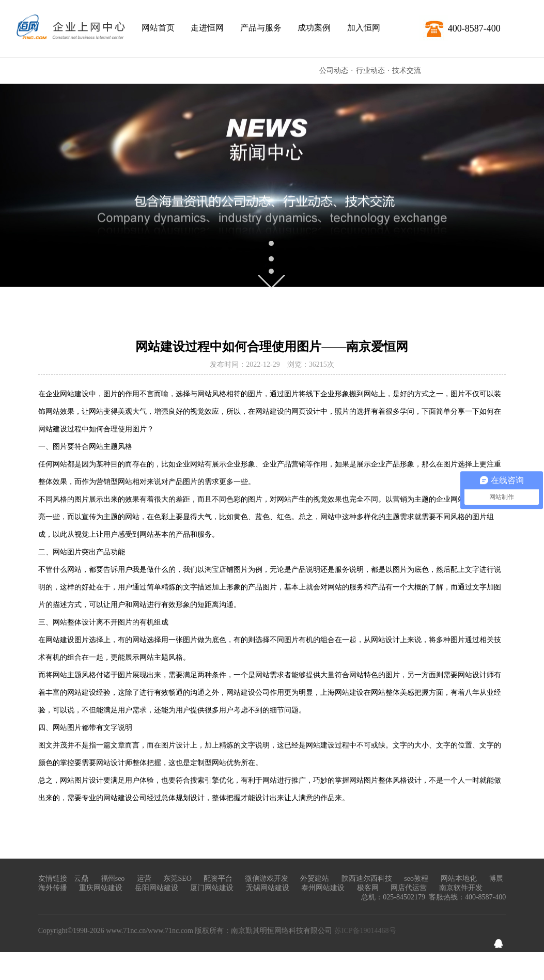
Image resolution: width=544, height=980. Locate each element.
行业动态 (370, 71)
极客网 (368, 888)
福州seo (113, 878)
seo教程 (416, 878)
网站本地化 (459, 878)
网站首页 (158, 28)
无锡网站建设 (268, 888)
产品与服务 (261, 28)
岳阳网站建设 (157, 888)
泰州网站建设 (323, 888)
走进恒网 (207, 28)
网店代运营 (409, 888)
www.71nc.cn (126, 931)
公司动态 (334, 71)
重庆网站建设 (101, 888)
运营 (144, 878)
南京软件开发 (461, 888)
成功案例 (314, 28)
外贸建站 (315, 878)
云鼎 (81, 878)
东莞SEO (177, 878)
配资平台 (218, 878)
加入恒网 (364, 28)
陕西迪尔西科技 (367, 878)
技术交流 (407, 71)
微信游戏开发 (267, 878)
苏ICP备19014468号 (365, 931)
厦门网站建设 (212, 888)
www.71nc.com (170, 931)
